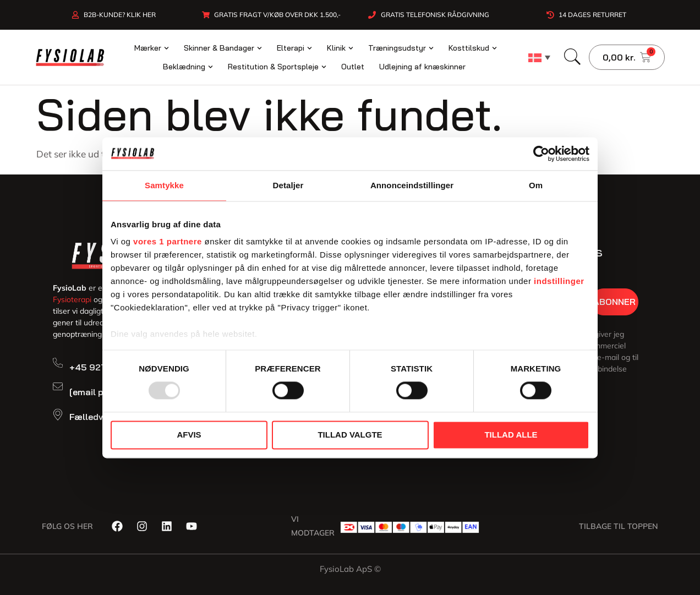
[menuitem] (539, 57)
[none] (539, 57)
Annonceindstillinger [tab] (412, 185)
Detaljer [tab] (288, 185)
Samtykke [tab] (164, 185)
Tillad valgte (350, 435)
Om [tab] (536, 185)
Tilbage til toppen (619, 526)
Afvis (189, 435)
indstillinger (559, 281)
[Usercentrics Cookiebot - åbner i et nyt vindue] (541, 154)
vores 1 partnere (168, 241)
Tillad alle (511, 435)
